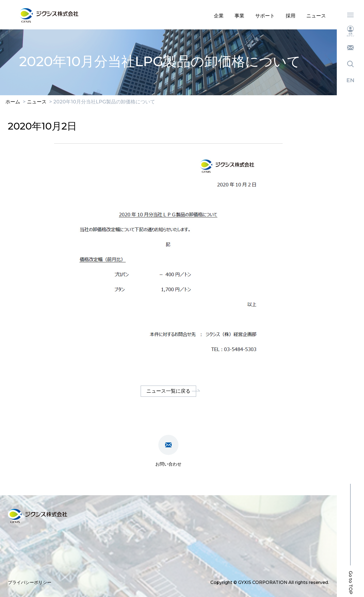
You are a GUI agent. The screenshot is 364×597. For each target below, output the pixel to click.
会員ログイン (350, 31)
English (350, 80)
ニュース (316, 16)
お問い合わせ (350, 48)
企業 (219, 16)
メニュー (350, 15)
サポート (265, 16)
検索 (350, 64)
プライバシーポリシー (30, 582)
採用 (291, 16)
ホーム (13, 102)
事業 (239, 16)
